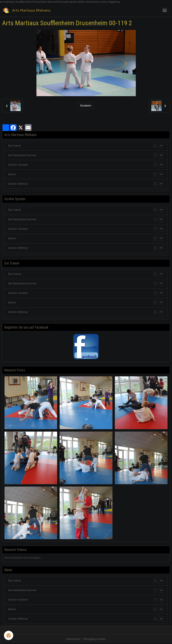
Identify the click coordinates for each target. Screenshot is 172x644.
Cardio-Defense (18, 184)
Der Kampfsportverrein (22, 155)
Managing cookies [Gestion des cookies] (95, 639)
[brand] (27, 10)
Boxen (12, 174)
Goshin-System (18, 165)
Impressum (73, 639)
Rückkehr (86, 106)
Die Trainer (15, 146)
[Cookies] (9, 635)
